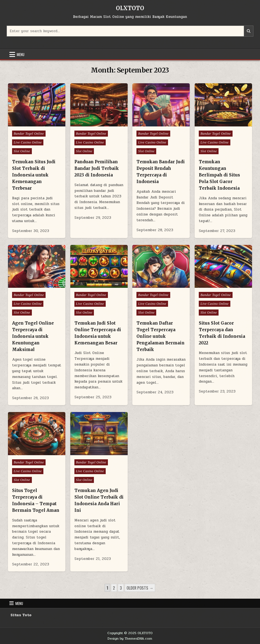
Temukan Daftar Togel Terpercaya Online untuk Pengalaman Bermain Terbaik (160, 336)
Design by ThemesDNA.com (130, 639)
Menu (21, 54)
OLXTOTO (130, 8)
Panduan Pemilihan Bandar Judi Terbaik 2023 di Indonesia (97, 168)
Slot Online (22, 151)
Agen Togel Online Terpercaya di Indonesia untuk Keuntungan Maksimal (33, 336)
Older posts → (140, 588)
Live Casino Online (28, 142)
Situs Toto (21, 615)
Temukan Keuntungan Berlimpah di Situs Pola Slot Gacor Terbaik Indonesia (219, 175)
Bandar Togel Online (29, 134)
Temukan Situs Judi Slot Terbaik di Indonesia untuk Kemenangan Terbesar (34, 175)
